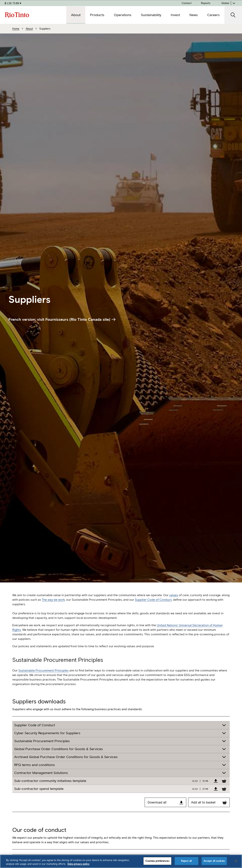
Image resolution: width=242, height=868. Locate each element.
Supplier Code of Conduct (153, 606)
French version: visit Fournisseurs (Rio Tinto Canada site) (62, 319)
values (174, 602)
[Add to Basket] (224, 781)
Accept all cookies (214, 861)
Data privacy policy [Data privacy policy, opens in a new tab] (78, 864)
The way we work (53, 606)
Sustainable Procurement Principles (43, 677)
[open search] (233, 15)
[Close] (236, 861)
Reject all (186, 861)
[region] (121, 861)
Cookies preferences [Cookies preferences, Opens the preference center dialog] (157, 861)
